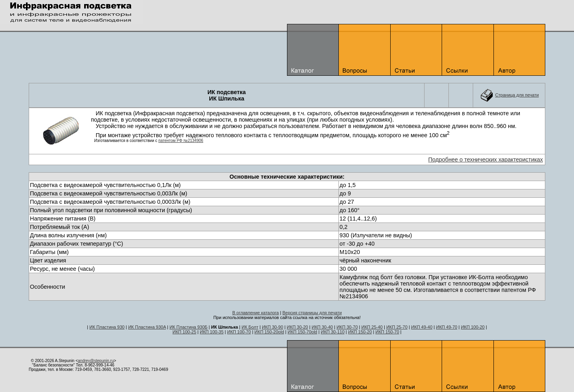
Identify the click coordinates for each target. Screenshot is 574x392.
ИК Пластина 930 (107, 327)
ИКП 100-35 (212, 332)
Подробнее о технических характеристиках (486, 160)
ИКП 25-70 (397, 327)
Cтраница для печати (517, 95)
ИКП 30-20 (297, 327)
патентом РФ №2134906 (181, 141)
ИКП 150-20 (360, 332)
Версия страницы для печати (312, 313)
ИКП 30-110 (333, 332)
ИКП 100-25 (185, 332)
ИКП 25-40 (372, 327)
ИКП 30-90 (272, 327)
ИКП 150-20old (269, 332)
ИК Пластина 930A (147, 327)
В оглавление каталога (256, 313)
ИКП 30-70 (347, 327)
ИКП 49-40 (422, 327)
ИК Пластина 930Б (188, 327)
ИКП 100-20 (473, 327)
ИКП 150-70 (387, 332)
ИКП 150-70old (303, 332)
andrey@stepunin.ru (96, 361)
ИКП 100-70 (239, 332)
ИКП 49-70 (447, 327)
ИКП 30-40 (322, 327)
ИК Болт (250, 327)
